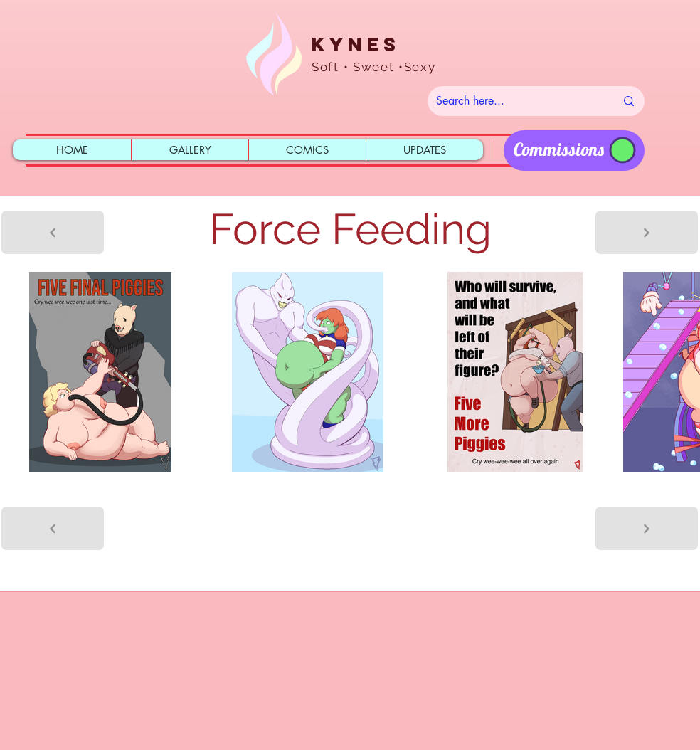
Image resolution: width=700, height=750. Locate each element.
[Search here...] (515, 101)
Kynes (356, 44)
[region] (574, 150)
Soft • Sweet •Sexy (374, 67)
